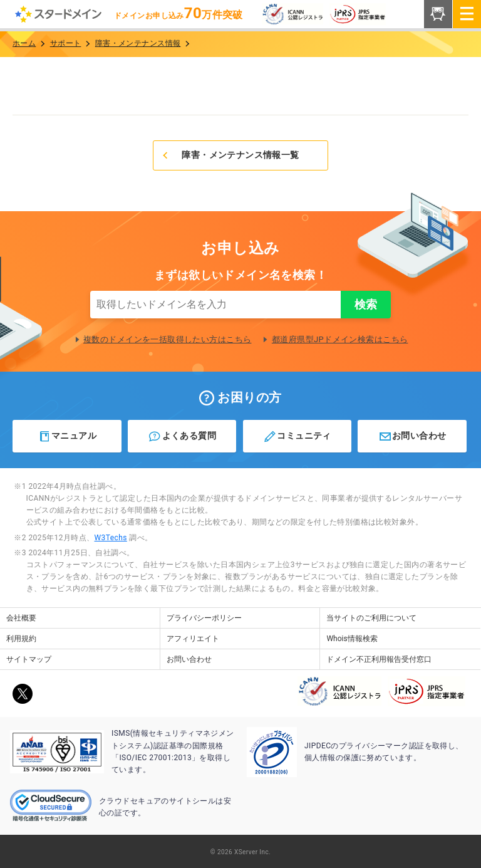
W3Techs (110, 538)
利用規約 (21, 639)
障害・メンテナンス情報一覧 (230, 155)
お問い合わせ (412, 436)
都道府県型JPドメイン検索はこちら (340, 339)
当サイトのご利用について (371, 618)
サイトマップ (29, 659)
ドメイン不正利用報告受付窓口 (379, 659)
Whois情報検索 (352, 639)
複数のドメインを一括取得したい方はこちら (167, 339)
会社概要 (21, 618)
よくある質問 (182, 436)
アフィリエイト (193, 639)
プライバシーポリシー (204, 618)
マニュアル (67, 436)
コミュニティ (297, 436)
